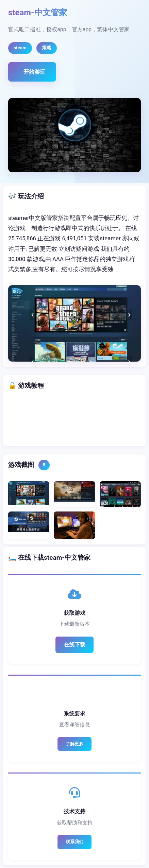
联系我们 (74, 842)
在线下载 (74, 645)
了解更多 (74, 744)
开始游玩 (34, 72)
